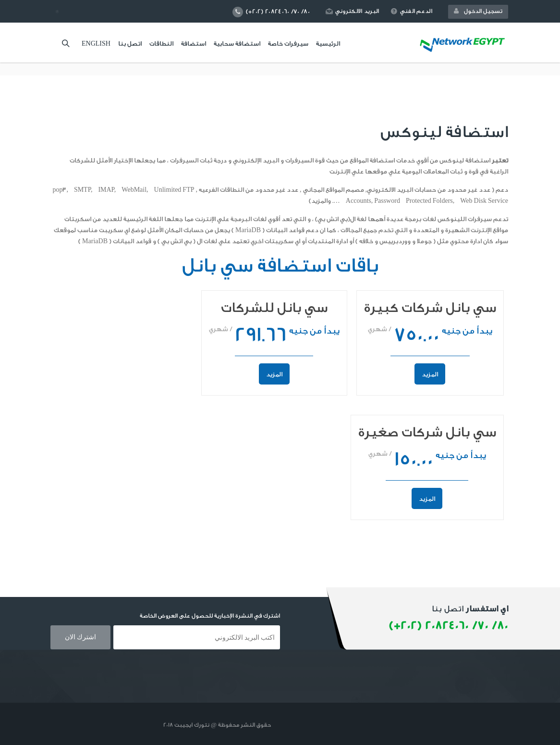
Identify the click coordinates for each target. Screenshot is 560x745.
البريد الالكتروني (353, 11)
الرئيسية (328, 43)
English (96, 43)
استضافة (194, 43)
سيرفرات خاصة (288, 43)
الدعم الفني (411, 11)
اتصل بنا (130, 43)
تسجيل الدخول (478, 11)
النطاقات (161, 43)
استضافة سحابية (237, 43)
